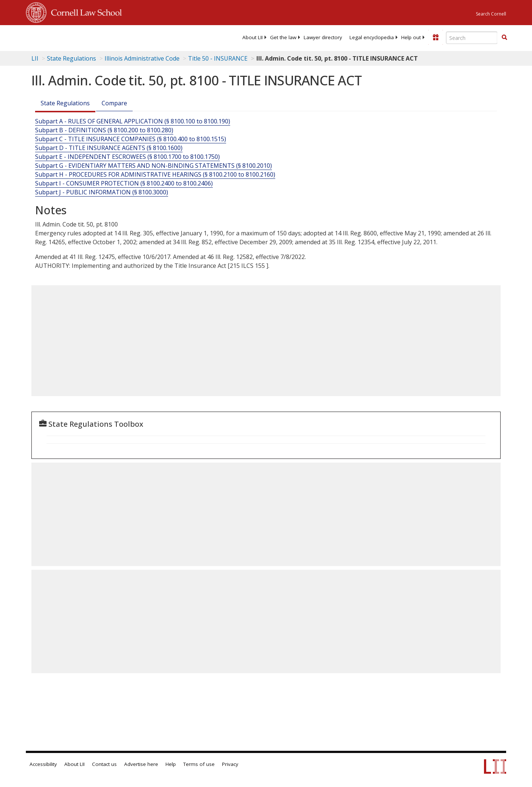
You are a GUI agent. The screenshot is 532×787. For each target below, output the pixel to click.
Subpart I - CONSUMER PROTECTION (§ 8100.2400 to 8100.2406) (124, 183)
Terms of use (199, 764)
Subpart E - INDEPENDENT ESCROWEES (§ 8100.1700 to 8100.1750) (127, 157)
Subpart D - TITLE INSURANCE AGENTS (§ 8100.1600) (109, 148)
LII (35, 58)
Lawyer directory (323, 37)
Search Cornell (491, 14)
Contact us (104, 764)
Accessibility (43, 764)
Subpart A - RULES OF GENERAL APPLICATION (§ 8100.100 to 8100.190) (133, 121)
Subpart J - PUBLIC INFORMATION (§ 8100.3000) (102, 192)
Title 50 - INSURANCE (218, 58)
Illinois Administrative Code (142, 58)
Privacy (230, 764)
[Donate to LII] (436, 37)
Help (171, 764)
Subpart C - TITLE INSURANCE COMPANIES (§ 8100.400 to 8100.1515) (131, 139)
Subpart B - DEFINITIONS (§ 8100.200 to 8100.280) (104, 130)
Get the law (283, 37)
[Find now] (504, 38)
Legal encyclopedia (372, 37)
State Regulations (71, 58)
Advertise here (141, 764)
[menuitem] (253, 37)
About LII (253, 37)
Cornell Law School (84, 11)
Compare (114, 103)
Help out (411, 37)
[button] (504, 37)
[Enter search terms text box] (472, 38)
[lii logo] (109, 37)
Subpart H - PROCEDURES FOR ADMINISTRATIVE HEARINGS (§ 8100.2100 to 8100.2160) (155, 174)
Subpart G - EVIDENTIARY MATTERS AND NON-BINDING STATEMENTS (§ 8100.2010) (154, 166)
